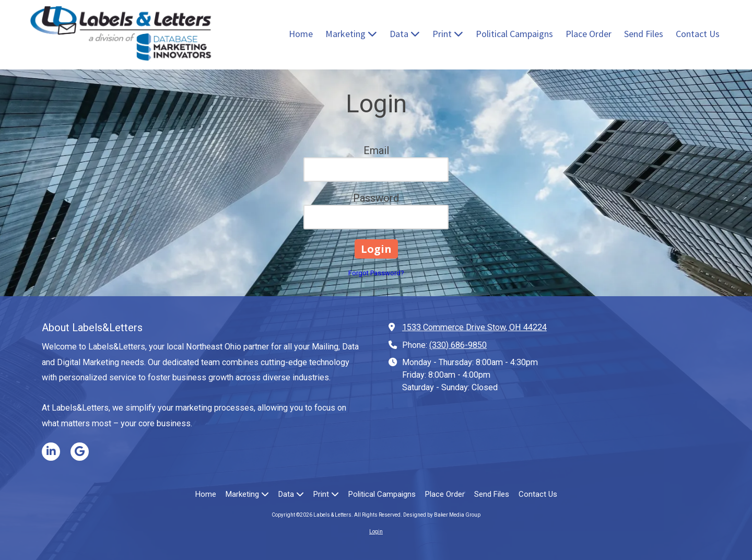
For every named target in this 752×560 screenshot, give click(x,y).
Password (376, 198)
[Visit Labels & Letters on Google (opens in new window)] (80, 452)
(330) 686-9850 (458, 345)
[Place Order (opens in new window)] (589, 34)
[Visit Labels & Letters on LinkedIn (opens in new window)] (51, 452)
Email (376, 150)
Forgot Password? (376, 273)
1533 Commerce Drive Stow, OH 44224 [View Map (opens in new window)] (474, 327)
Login (376, 532)
